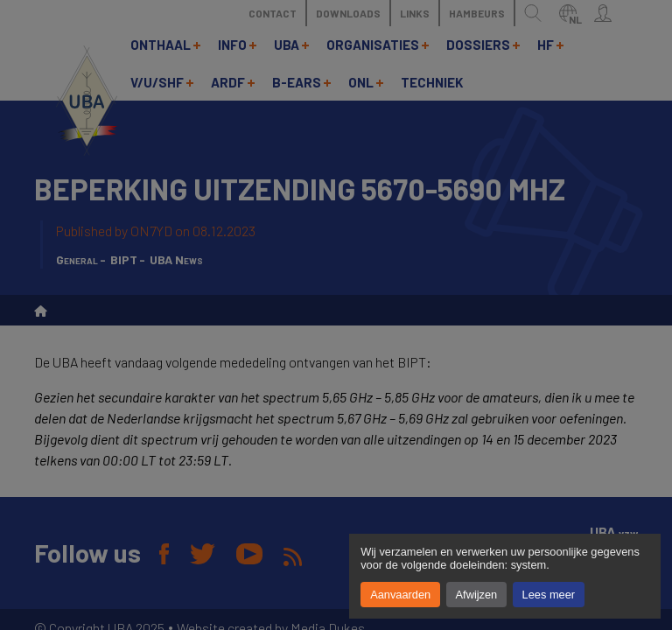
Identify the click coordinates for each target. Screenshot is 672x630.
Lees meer (549, 595)
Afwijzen (477, 595)
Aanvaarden (400, 595)
